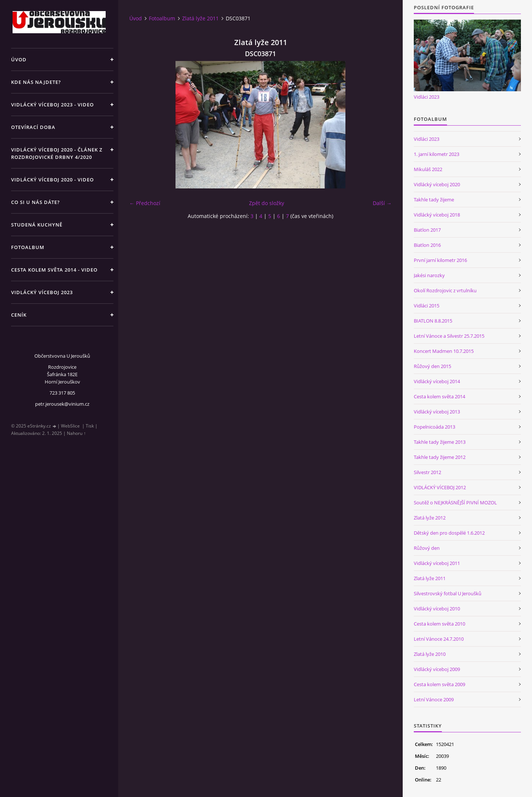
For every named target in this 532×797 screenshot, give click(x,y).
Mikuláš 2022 (428, 169)
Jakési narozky (429, 275)
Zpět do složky (267, 203)
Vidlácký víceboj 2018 (437, 215)
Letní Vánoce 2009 (434, 699)
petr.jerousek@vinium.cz (62, 404)
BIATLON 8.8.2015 (433, 321)
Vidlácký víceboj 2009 (437, 669)
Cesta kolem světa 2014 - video (54, 270)
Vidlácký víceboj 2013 (437, 412)
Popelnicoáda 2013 (434, 427)
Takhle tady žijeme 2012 (440, 457)
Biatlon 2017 (427, 230)
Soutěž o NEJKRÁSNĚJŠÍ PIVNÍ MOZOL (455, 503)
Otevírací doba (33, 127)
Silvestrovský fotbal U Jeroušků (448, 593)
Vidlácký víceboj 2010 (437, 609)
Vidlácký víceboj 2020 (437, 184)
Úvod (19, 59)
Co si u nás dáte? (35, 202)
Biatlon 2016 (427, 245)
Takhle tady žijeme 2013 (440, 442)
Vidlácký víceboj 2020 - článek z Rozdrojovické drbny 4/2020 (57, 153)
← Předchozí (145, 203)
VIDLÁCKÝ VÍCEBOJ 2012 (440, 487)
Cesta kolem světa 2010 (439, 624)
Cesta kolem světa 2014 (439, 396)
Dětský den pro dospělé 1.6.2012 (449, 533)
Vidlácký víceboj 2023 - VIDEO (52, 105)
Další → (382, 203)
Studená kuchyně (37, 225)
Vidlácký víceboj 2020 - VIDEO (52, 180)
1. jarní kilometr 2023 (436, 154)
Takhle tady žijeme (434, 200)
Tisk (90, 426)
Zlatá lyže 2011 (200, 18)
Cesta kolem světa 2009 (439, 684)
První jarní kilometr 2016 (440, 260)
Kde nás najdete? (36, 82)
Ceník (19, 315)
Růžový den (427, 548)
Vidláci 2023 (427, 97)
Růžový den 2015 (432, 366)
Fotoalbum (28, 247)
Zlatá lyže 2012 (430, 518)
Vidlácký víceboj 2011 (437, 563)
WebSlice (70, 426)
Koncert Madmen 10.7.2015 (444, 351)
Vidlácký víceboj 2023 (42, 292)
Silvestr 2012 (427, 472)
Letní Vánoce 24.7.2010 (439, 639)
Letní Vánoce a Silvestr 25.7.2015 (449, 336)
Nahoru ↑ (76, 433)
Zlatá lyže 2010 (430, 654)
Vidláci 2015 (427, 306)
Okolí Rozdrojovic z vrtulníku (445, 290)
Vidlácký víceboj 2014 (437, 381)
